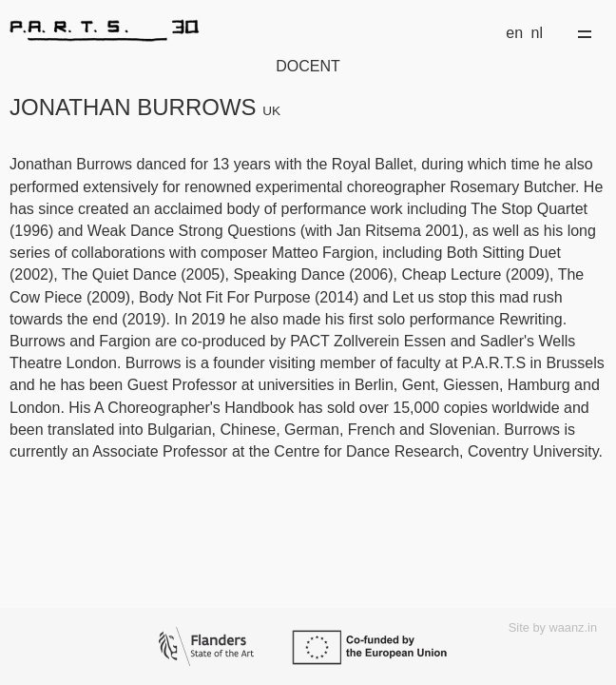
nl (537, 33)
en (514, 33)
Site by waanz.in (553, 627)
